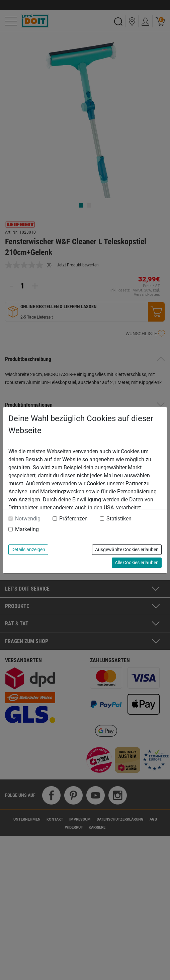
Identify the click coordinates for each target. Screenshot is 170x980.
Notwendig (28, 519)
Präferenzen (73, 519)
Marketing (27, 529)
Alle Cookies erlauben (137, 563)
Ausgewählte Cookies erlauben (127, 549)
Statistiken (119, 519)
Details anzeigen (28, 549)
